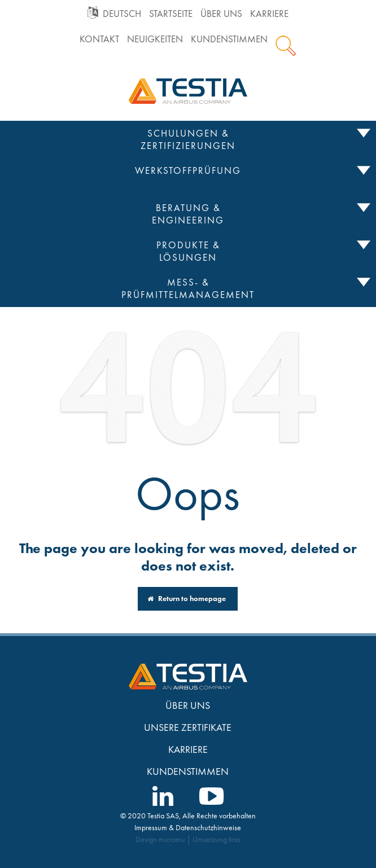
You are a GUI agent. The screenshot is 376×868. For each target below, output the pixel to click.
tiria (234, 839)
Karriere (269, 14)
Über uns (221, 14)
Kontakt (99, 39)
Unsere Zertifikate (188, 727)
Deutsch (122, 14)
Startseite (171, 14)
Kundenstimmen (229, 39)
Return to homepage (187, 599)
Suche (286, 46)
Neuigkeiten (155, 39)
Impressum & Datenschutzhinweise (188, 827)
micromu (172, 839)
